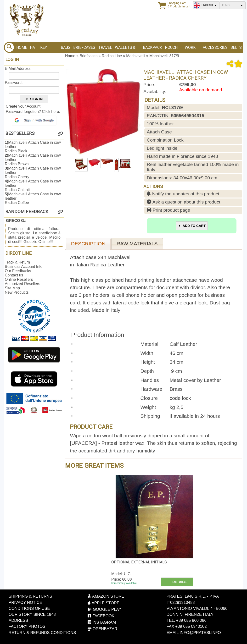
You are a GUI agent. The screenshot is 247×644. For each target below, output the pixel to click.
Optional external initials (139, 562)
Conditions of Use (29, 608)
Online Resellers (19, 279)
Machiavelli (136, 56)
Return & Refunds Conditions (42, 633)
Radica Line (112, 56)
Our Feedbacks (18, 271)
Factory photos (27, 626)
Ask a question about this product (183, 202)
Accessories (215, 47)
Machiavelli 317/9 (164, 56)
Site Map (12, 288)
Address (18, 620)
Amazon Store (106, 596)
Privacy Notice (25, 603)
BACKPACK (152, 47)
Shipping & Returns (30, 596)
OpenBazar (102, 629)
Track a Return (17, 262)
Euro (226, 5)
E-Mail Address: (18, 69)
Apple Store (104, 603)
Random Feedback (27, 212)
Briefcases (84, 47)
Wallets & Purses (125, 49)
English (207, 5)
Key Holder (48, 49)
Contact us (14, 275)
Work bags (190, 49)
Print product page (168, 210)
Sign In (34, 99)
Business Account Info (24, 267)
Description (88, 244)
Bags (66, 47)
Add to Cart (192, 226)
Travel (105, 47)
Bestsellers (20, 133)
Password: (14, 83)
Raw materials (137, 244)
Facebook (101, 616)
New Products (17, 292)
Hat (34, 47)
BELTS (236, 47)
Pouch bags (171, 49)
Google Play (104, 609)
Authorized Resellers (22, 284)
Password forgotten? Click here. (33, 112)
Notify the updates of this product (183, 194)
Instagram (102, 622)
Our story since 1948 (32, 614)
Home (22, 47)
